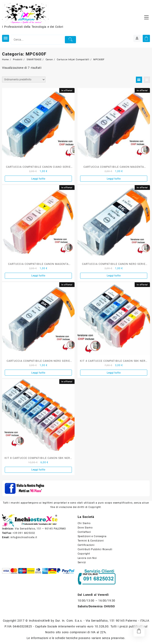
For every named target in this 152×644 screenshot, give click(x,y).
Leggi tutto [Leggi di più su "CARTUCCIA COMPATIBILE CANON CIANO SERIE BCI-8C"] (38, 179)
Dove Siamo (85, 528)
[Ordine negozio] (24, 80)
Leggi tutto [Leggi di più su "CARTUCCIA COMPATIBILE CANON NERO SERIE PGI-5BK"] (114, 276)
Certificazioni (86, 545)
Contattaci (84, 532)
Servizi (82, 562)
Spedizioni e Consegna (92, 536)
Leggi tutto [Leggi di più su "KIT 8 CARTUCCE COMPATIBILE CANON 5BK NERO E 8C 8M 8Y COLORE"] (38, 470)
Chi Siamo (84, 523)
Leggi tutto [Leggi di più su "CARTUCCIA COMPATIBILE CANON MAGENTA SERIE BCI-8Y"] (38, 276)
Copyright (84, 554)
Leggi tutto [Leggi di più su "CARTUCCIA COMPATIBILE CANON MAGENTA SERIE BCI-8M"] (114, 179)
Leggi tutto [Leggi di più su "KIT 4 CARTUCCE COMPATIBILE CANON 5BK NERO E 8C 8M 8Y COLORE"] (114, 373)
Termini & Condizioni (91, 541)
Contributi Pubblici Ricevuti (95, 549)
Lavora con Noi (87, 558)
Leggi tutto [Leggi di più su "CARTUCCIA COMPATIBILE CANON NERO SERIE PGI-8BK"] (38, 373)
